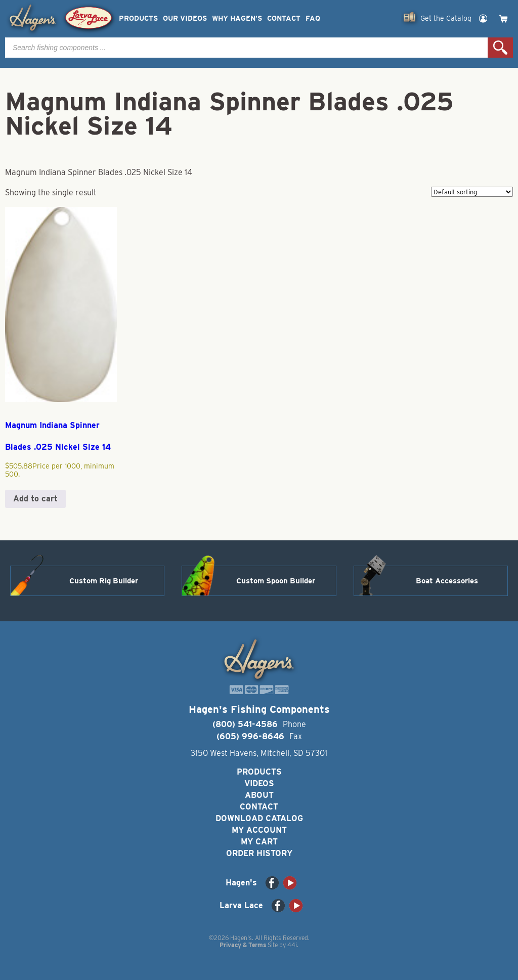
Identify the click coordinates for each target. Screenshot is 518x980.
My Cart (259, 842)
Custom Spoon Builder (276, 581)
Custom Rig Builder (104, 581)
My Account (259, 830)
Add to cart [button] (35, 499)
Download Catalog (259, 818)
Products (138, 18)
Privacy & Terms (243, 945)
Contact (284, 18)
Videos (259, 783)
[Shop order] (472, 192)
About (259, 795)
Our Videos (185, 18)
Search (500, 48)
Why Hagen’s (237, 18)
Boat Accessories (447, 581)
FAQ (313, 18)
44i (292, 945)
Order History (259, 853)
